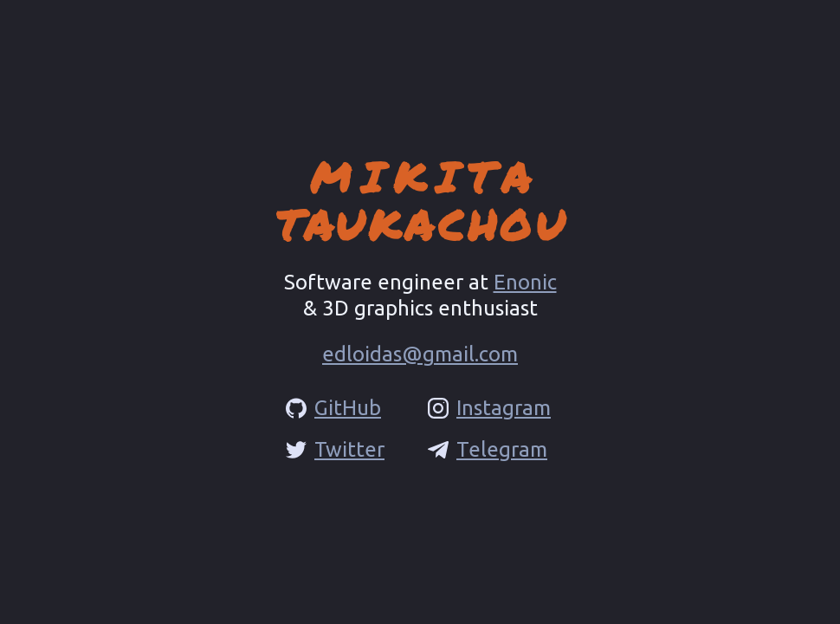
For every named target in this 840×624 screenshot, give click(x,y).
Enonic (525, 282)
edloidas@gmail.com (420, 354)
